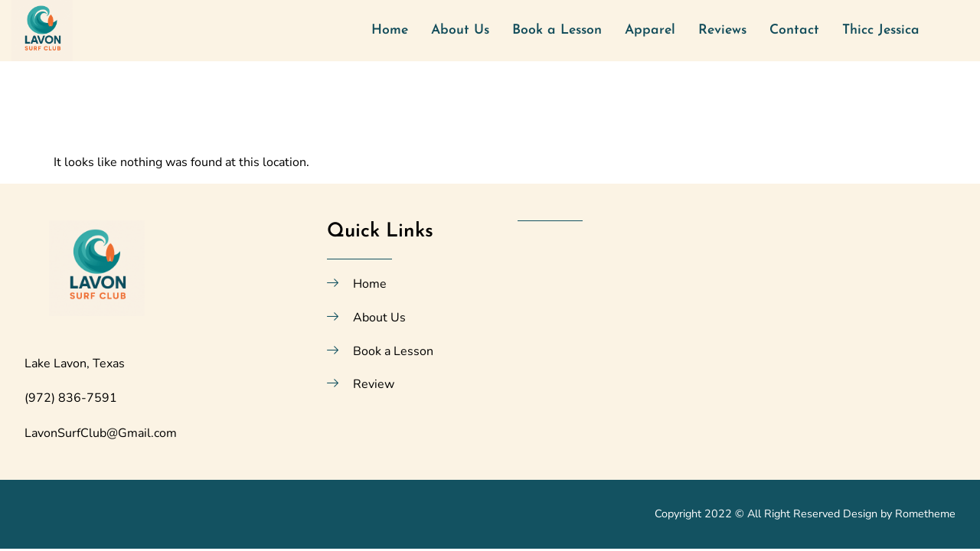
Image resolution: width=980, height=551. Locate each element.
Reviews (722, 30)
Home (390, 30)
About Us (460, 30)
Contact (794, 30)
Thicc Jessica (881, 30)
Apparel (650, 30)
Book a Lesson (557, 30)
